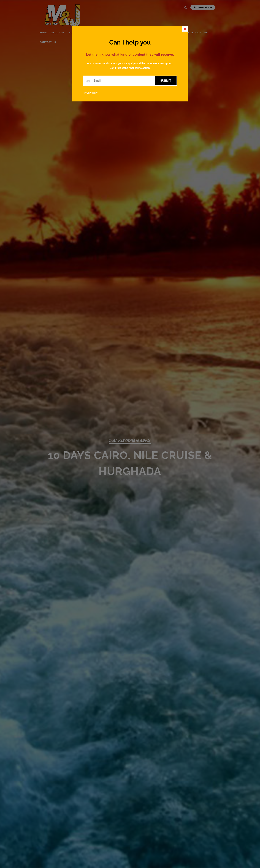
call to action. (143, 68)
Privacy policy (91, 93)
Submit (166, 81)
